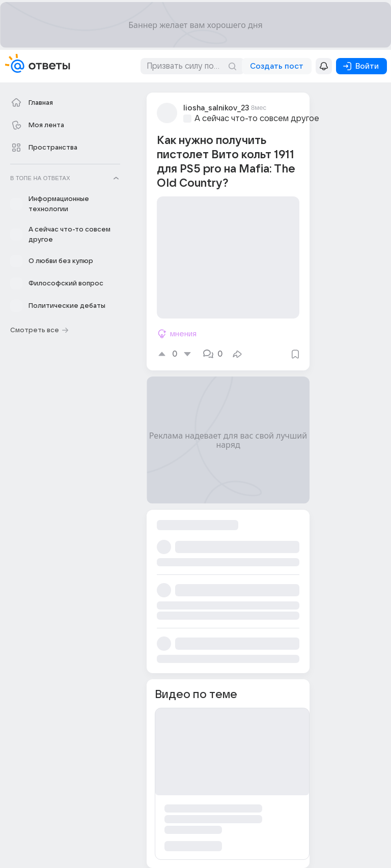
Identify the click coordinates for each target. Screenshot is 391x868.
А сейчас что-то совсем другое (257, 119)
